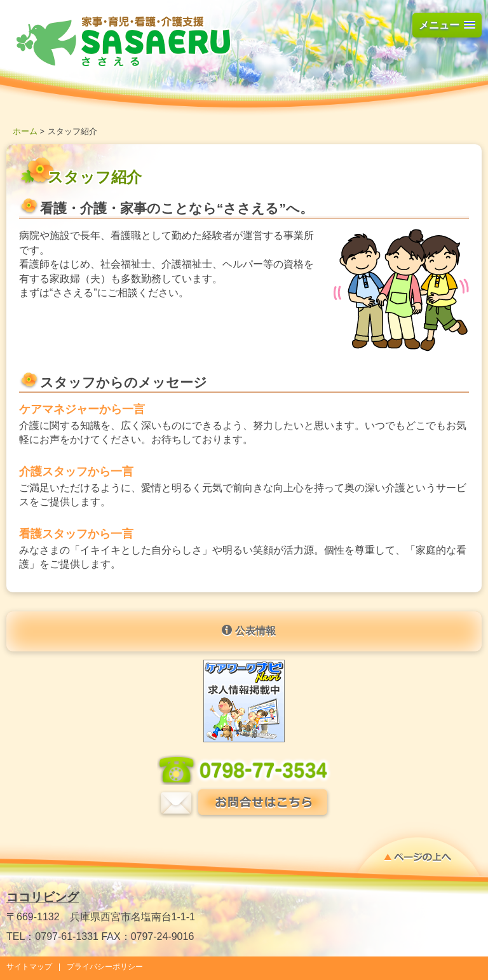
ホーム (25, 131)
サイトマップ (29, 967)
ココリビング (43, 897)
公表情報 (248, 630)
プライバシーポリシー (105, 967)
